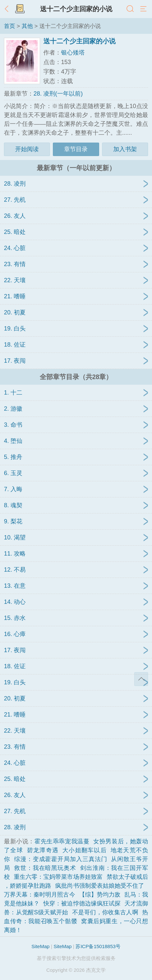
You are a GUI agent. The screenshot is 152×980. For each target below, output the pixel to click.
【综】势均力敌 (100, 895)
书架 (20, 9)
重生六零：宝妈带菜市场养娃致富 (58, 877)
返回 (8, 9)
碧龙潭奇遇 (43, 850)
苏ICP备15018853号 (98, 946)
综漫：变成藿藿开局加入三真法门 (61, 859)
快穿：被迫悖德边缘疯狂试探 (82, 903)
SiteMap (41, 946)
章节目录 (76, 149)
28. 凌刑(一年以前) (58, 94)
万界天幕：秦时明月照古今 (40, 895)
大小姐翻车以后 (85, 850)
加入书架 (125, 149)
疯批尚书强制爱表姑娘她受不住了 (100, 886)
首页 (10, 26)
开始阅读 (27, 149)
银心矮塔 (73, 53)
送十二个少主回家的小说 (76, 9)
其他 (27, 26)
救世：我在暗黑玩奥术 (45, 868)
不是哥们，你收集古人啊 (105, 912)
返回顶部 (141, 679)
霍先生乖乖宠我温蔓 (62, 841)
